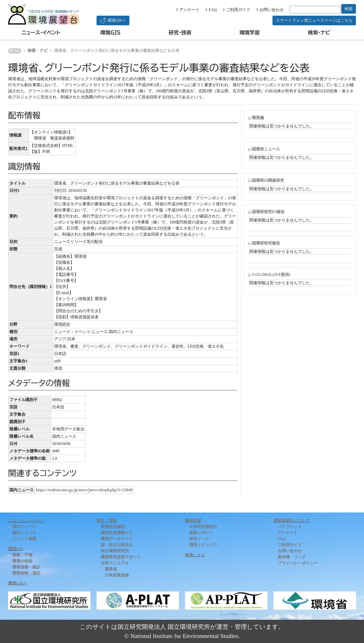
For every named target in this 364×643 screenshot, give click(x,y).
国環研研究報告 (266, 243)
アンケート (188, 10)
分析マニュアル (115, 563)
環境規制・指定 (26, 573)
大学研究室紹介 (203, 527)
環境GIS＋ (113, 20)
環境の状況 (22, 561)
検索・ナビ (319, 32)
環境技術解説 (113, 527)
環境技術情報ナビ (117, 533)
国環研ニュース (266, 149)
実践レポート (201, 533)
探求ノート (199, 539)
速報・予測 (22, 555)
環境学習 (249, 32)
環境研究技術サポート (121, 557)
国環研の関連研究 (268, 180)
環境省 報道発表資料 (54, 138)
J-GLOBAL (271, 274)
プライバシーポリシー (298, 563)
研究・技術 (180, 32)
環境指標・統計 (26, 567)
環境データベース (117, 539)
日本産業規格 (117, 575)
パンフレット (290, 527)
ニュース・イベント (41, 32)
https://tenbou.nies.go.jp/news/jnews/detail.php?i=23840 (84, 490)
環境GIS (111, 32)
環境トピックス (203, 545)
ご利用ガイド (237, 10)
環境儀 (258, 118)
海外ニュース (24, 533)
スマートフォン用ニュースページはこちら (314, 20)
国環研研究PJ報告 (268, 212)
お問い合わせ (270, 10)
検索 (349, 9)
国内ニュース (24, 527)
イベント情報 (24, 539)
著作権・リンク (292, 557)
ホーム (15, 51)
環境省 (101, 299)
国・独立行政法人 (117, 545)
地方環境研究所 (115, 551)
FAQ (211, 10)
